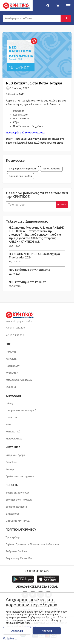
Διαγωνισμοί (13, 514)
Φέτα (9, 425)
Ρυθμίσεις (10, 638)
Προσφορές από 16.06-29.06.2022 (26, 133)
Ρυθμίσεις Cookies (16, 551)
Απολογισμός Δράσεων (19, 380)
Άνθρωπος (12, 373)
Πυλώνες (11, 352)
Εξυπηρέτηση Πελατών (19, 500)
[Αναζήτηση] (66, 18)
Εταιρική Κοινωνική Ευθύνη (23, 169)
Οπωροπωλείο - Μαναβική (21, 410)
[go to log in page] (48, 6)
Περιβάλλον (13, 366)
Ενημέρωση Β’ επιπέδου (19, 558)
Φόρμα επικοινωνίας (18, 493)
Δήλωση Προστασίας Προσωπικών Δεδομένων (32, 544)
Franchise (11, 462)
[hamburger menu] (68, 6)
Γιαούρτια (11, 418)
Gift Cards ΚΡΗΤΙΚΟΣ (18, 521)
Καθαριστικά (13, 432)
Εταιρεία (11, 387)
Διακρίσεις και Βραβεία (20, 176)
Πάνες (9, 403)
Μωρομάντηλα (14, 439)
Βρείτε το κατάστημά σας (20, 476)
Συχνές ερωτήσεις (16, 507)
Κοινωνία (11, 359)
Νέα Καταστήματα (51, 169)
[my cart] (58, 6)
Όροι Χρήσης (13, 537)
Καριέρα (10, 469)
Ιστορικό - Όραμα (15, 455)
